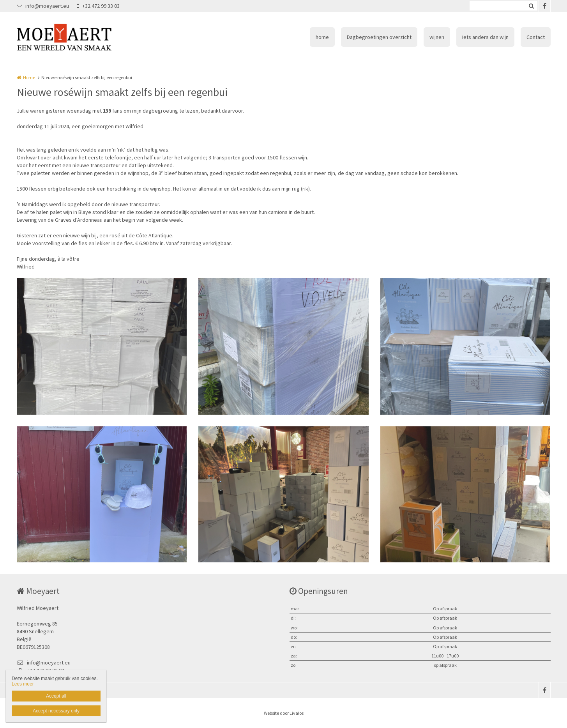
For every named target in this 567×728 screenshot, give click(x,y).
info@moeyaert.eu (43, 6)
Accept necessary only (56, 711)
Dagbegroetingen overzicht (379, 37)
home (322, 37)
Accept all (56, 696)
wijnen (437, 37)
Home (29, 77)
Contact (536, 37)
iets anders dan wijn (485, 37)
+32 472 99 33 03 (98, 6)
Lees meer (23, 684)
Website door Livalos (284, 713)
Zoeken (532, 6)
